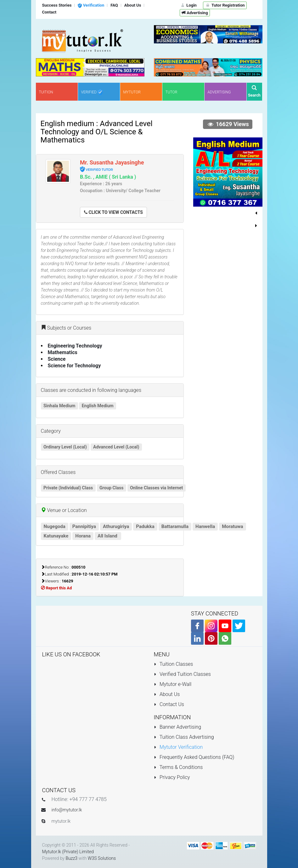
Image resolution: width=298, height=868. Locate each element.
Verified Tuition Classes (182, 674)
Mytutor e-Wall (173, 684)
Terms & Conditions (178, 767)
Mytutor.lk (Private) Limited (68, 852)
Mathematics (63, 352)
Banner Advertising (178, 727)
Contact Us (169, 704)
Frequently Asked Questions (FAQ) (194, 757)
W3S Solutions (102, 858)
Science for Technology (74, 366)
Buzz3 (71, 858)
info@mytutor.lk (67, 810)
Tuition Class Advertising (184, 737)
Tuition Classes (174, 664)
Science (57, 359)
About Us (167, 694)
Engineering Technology (75, 346)
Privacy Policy (172, 777)
